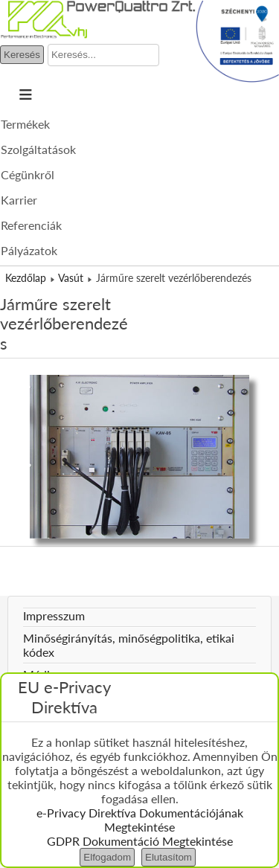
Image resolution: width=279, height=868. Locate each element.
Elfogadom (107, 857)
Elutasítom (169, 857)
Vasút (71, 278)
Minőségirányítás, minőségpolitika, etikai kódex (129, 645)
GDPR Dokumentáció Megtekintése (140, 841)
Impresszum (54, 615)
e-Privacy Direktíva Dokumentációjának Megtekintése (140, 820)
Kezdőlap (26, 278)
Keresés (22, 55)
